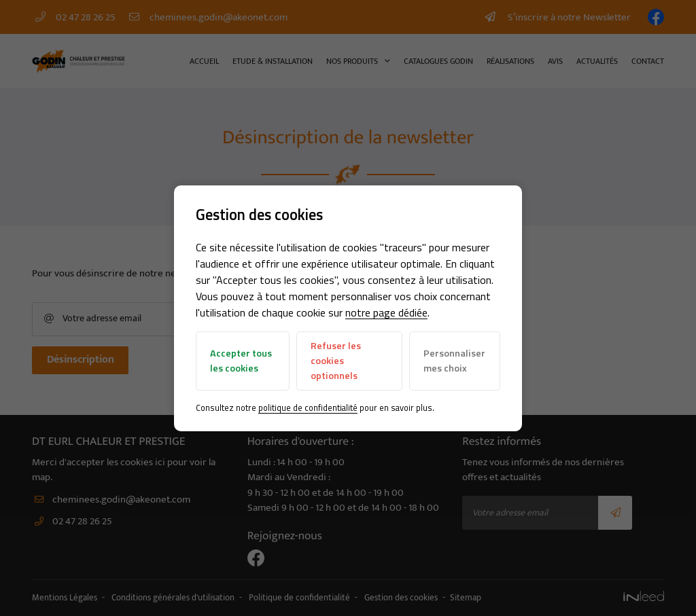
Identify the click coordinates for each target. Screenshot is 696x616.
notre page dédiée (386, 312)
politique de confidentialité (308, 407)
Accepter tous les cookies (241, 361)
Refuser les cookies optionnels (336, 360)
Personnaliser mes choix (454, 361)
